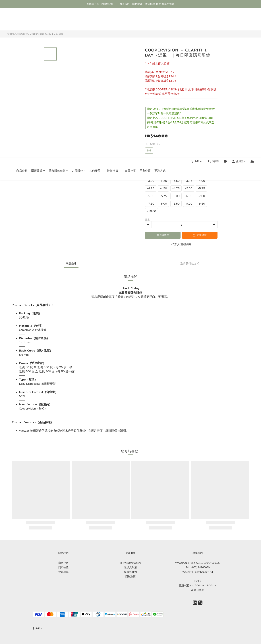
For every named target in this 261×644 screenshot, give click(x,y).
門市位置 (145, 21)
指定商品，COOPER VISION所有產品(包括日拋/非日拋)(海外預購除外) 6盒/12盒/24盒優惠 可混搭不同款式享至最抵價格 (181, 122)
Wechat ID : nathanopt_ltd (198, 572)
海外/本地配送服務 (130, 563)
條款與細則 (130, 572)
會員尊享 (130, 21)
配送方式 (160, 21)
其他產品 (95, 21)
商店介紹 (22, 21)
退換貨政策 (130, 567)
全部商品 (12, 34)
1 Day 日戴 (57, 34)
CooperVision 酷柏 (40, 34)
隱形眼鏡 (38, 21)
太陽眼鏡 (79, 21)
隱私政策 (130, 577)
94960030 (214, 563)
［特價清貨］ (113, 21)
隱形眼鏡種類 (59, 21)
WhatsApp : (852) (191, 563)
